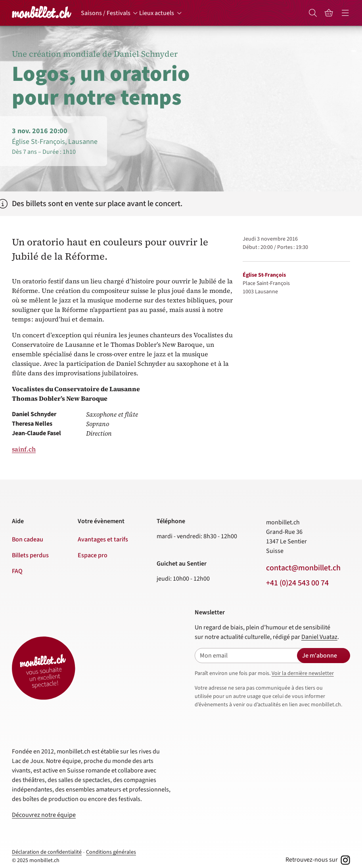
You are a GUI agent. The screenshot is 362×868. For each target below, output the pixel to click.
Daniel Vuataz (319, 637)
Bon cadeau (28, 539)
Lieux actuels (157, 13)
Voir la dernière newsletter (303, 673)
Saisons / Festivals (106, 13)
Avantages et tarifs (103, 539)
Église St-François (264, 275)
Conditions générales (111, 852)
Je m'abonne (320, 656)
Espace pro (93, 555)
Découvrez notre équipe (44, 815)
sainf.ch (24, 449)
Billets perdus (30, 555)
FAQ (17, 571)
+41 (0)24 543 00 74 (297, 583)
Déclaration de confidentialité (47, 852)
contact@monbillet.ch (303, 568)
